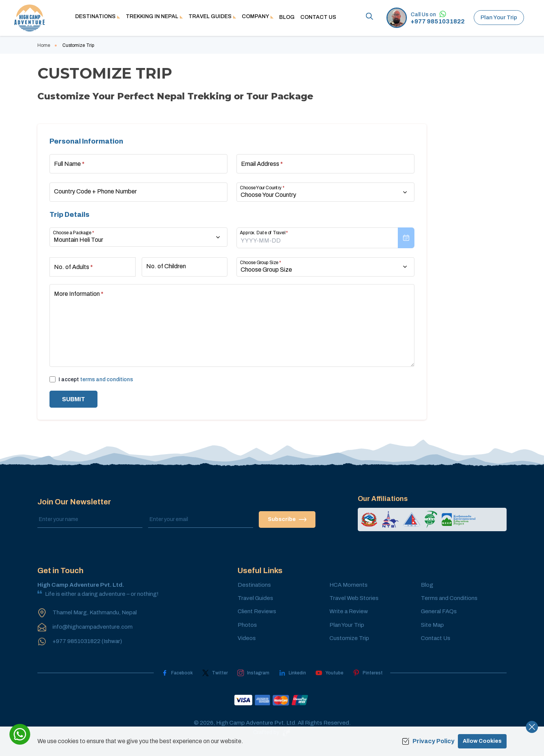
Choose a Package (73, 233)
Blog (287, 17)
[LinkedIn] (292, 673)
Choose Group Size (261, 262)
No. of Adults (73, 267)
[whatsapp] (20, 734)
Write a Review (349, 611)
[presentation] (325, 238)
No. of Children (166, 266)
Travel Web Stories (354, 598)
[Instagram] (253, 673)
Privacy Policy (428, 741)
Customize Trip (349, 638)
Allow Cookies (482, 741)
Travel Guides (255, 598)
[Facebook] (177, 673)
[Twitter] (215, 673)
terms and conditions (107, 380)
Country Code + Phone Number (95, 191)
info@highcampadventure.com (93, 627)
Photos (247, 625)
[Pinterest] (368, 673)
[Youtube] (329, 673)
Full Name (69, 164)
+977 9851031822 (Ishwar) (87, 641)
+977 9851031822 (438, 22)
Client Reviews (257, 611)
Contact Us (318, 17)
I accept (96, 380)
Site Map (432, 625)
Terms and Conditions (449, 598)
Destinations (254, 585)
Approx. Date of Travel (264, 233)
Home (44, 45)
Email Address (262, 164)
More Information (79, 294)
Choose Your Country (262, 188)
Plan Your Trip (499, 17)
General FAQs (439, 611)
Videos (247, 638)
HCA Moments (348, 585)
